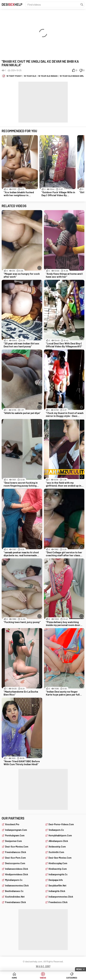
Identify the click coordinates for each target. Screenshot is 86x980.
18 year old (30, 76)
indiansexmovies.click (17, 886)
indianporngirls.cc (58, 874)
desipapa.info (56, 880)
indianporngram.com (16, 830)
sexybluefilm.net (57, 886)
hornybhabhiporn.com (60, 835)
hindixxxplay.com (58, 863)
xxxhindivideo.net (15, 897)
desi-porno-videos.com (61, 824)
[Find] (82, 5)
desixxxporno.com (15, 863)
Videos (43, 978)
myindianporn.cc (14, 880)
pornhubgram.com (15, 835)
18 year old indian (48, 76)
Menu (79, 969)
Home (14, 978)
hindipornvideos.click (17, 874)
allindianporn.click (58, 841)
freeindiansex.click (15, 902)
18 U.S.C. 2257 (43, 966)
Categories (72, 978)
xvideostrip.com (57, 847)
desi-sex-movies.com (60, 858)
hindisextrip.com (58, 869)
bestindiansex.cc (14, 891)
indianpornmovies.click (61, 897)
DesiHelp (12, 4)
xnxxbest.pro (12, 824)
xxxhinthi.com (56, 852)
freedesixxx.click (58, 902)
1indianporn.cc (56, 830)
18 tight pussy (14, 76)
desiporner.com (13, 841)
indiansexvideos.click (17, 869)
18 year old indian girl (72, 76)
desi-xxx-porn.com (15, 858)
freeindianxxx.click (16, 852)
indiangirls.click (57, 891)
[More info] (39, 268)
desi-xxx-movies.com (17, 847)
